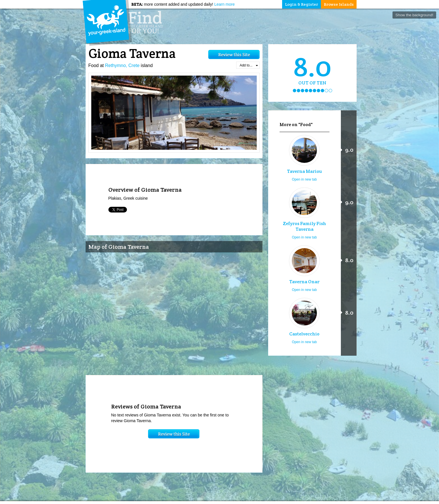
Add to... (249, 65)
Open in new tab (304, 179)
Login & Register (302, 4)
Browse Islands (339, 4)
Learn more (224, 4)
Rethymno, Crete (122, 65)
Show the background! (414, 15)
